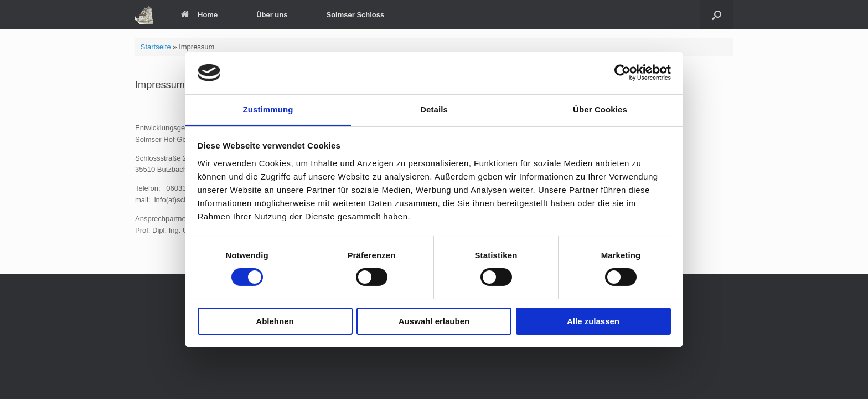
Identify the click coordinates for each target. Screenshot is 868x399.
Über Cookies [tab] (600, 109)
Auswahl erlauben (434, 321)
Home (199, 15)
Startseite (156, 47)
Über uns (272, 15)
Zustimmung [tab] (268, 109)
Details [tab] (434, 109)
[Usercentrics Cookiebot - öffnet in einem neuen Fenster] (622, 73)
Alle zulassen (593, 321)
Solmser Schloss (355, 15)
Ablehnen (275, 321)
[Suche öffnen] (717, 15)
